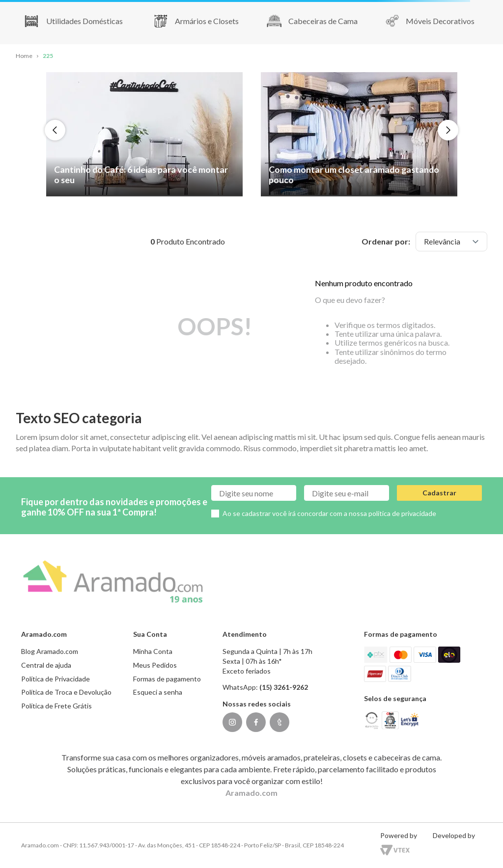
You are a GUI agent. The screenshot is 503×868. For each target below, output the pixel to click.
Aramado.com (251, 793)
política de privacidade (402, 513)
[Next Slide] (448, 130)
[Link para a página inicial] (24, 56)
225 (48, 56)
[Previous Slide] (55, 130)
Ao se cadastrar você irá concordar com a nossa (329, 513)
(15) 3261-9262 (284, 687)
